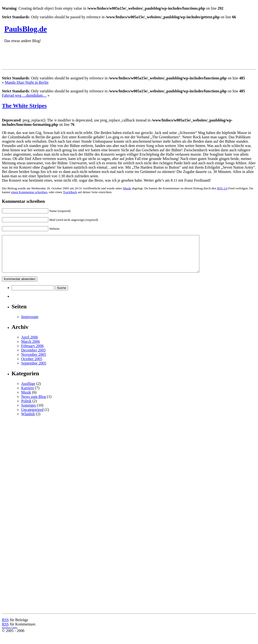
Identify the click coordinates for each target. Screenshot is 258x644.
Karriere (28, 395)
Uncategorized (32, 417)
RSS (5, 627)
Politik (26, 408)
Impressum (30, 324)
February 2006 (32, 353)
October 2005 (32, 366)
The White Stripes (24, 106)
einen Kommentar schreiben (29, 192)
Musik (127, 188)
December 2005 (33, 357)
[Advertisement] (65, 57)
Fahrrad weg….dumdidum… (24, 95)
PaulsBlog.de (26, 29)
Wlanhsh (28, 421)
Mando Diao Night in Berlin (27, 82)
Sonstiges (28, 412)
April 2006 (30, 344)
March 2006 (31, 349)
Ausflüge (28, 391)
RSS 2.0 (222, 188)
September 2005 (34, 370)
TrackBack (70, 192)
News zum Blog (34, 404)
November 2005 (34, 362)
